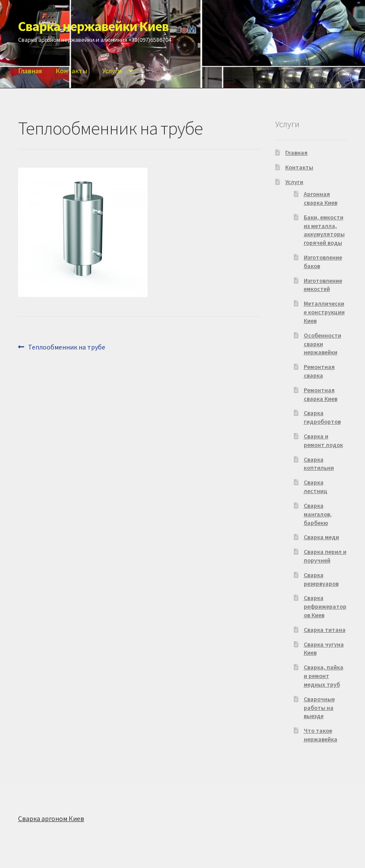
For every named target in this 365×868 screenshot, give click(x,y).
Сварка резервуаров (321, 579)
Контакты (71, 71)
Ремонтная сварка (319, 371)
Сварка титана (325, 630)
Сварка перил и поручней (325, 556)
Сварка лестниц (316, 487)
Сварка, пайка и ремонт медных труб (324, 676)
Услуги (112, 71)
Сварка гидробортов (322, 417)
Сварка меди (321, 537)
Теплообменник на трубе (66, 347)
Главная (30, 71)
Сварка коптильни (319, 464)
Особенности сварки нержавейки (323, 344)
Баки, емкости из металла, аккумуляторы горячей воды (324, 230)
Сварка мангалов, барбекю (318, 514)
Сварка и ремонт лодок (323, 440)
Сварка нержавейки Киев (93, 26)
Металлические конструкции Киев (324, 312)
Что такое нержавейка (321, 735)
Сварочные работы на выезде (319, 708)
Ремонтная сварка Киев (321, 394)
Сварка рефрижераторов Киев (325, 606)
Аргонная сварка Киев (321, 198)
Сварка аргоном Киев (51, 818)
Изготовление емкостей (323, 285)
